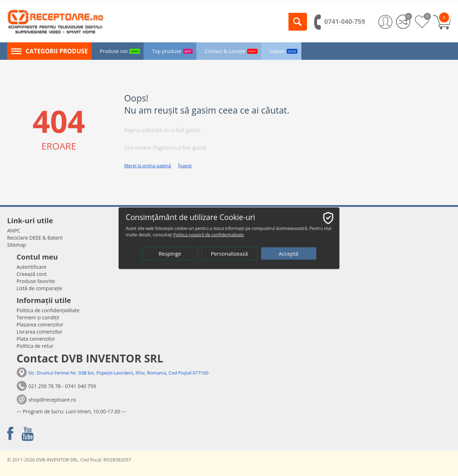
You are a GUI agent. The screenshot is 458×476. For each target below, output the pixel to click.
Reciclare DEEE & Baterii (35, 238)
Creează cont (32, 274)
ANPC (14, 231)
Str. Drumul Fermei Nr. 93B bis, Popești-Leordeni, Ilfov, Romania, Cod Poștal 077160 (119, 373)
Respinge (170, 253)
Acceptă (288, 253)
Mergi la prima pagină (147, 166)
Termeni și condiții (38, 317)
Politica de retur (35, 346)
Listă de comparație (40, 288)
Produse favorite (36, 281)
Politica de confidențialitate (48, 310)
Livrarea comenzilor (40, 332)
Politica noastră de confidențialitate (209, 234)
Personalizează (229, 253)
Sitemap (17, 245)
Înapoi (185, 166)
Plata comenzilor (36, 339)
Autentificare (32, 267)
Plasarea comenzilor (40, 325)
